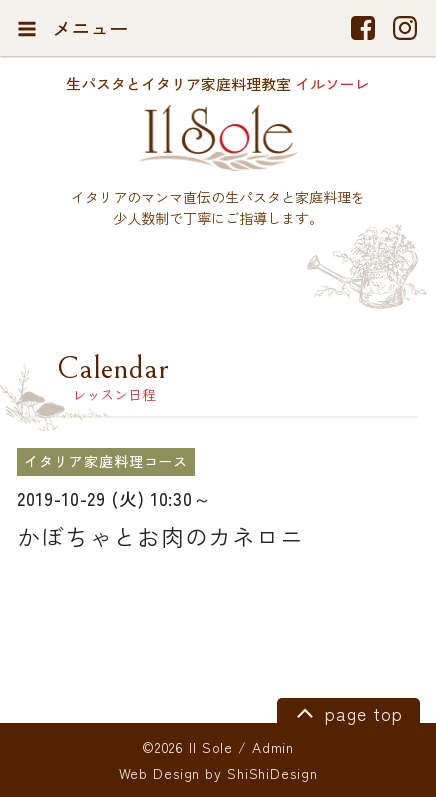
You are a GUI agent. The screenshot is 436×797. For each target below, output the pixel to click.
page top (346, 712)
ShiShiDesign (272, 773)
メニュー (72, 28)
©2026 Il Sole (187, 747)
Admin (273, 747)
